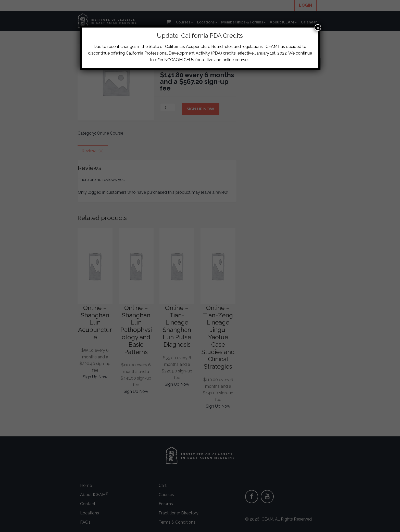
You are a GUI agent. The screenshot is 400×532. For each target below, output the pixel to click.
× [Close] (318, 28)
